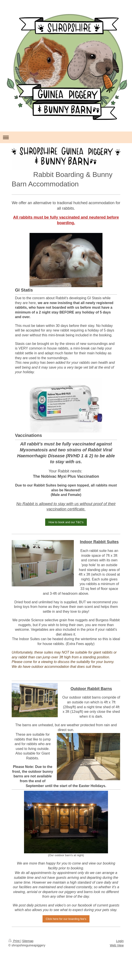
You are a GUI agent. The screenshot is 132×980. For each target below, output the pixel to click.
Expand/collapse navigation (66, 137)
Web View (117, 945)
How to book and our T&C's (66, 522)
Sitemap (28, 941)
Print (14, 941)
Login (120, 941)
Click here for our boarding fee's (66, 919)
